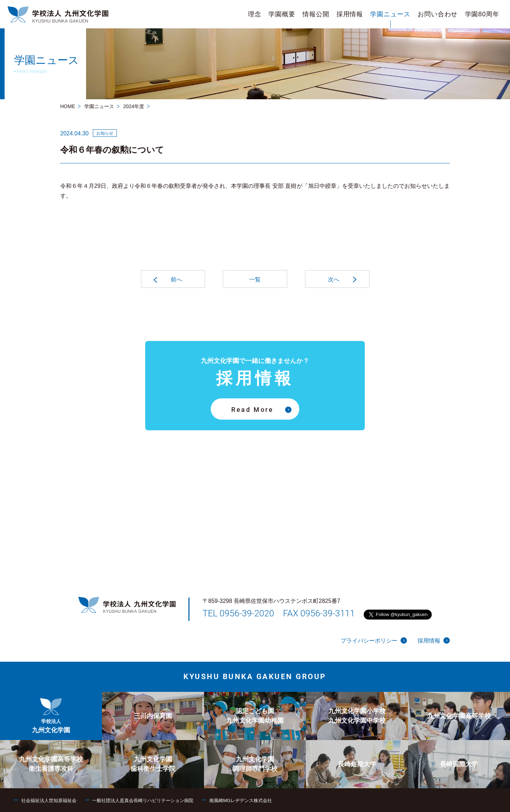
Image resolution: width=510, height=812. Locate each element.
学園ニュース (99, 106)
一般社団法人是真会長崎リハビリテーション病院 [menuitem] (143, 800)
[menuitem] (255, 14)
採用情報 (434, 640)
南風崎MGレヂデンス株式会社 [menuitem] (241, 800)
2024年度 (134, 106)
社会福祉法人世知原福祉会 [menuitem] (49, 800)
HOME (68, 106)
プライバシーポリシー (374, 640)
